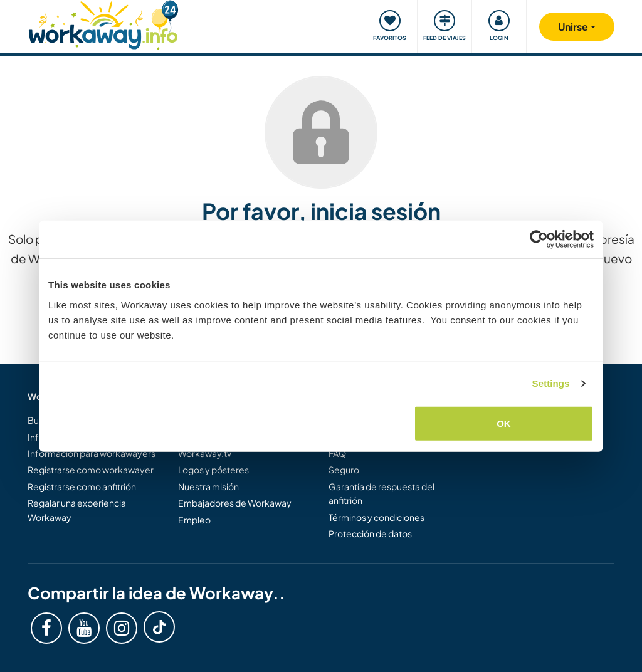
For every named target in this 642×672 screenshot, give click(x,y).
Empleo (194, 520)
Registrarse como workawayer (91, 470)
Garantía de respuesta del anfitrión (382, 493)
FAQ (337, 453)
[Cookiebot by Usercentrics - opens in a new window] (539, 239)
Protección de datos (370, 533)
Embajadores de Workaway (235, 503)
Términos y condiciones (376, 517)
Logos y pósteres (213, 470)
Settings (551, 383)
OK (504, 423)
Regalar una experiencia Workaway (77, 510)
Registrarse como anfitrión (82, 486)
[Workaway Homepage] (103, 24)
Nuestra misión (208, 486)
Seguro (344, 470)
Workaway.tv (205, 453)
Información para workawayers (92, 453)
